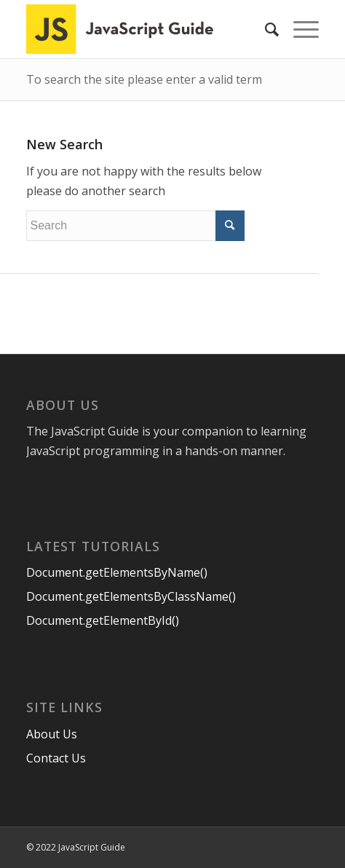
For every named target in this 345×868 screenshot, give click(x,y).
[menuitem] (265, 29)
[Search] (265, 29)
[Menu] (299, 29)
